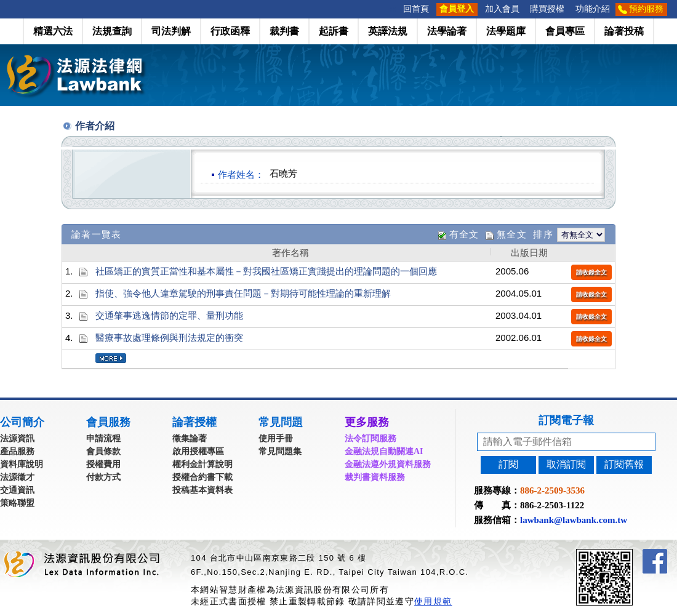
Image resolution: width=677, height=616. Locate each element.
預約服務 (646, 9)
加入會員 (502, 9)
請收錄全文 (591, 272)
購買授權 (547, 9)
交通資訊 (17, 490)
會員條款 (103, 451)
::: (394, 9)
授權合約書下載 (202, 477)
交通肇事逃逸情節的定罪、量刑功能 (169, 315)
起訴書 (334, 31)
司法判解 (171, 31)
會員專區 (565, 31)
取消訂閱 (566, 464)
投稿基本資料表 (202, 490)
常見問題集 (280, 451)
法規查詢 (112, 31)
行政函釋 (230, 31)
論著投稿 (624, 31)
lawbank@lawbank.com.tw (574, 520)
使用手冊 (276, 438)
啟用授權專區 (198, 451)
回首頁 (416, 9)
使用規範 (433, 601)
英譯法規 (388, 31)
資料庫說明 (22, 464)
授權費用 (103, 464)
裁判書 (284, 31)
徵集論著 (190, 438)
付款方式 (103, 477)
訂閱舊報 (624, 464)
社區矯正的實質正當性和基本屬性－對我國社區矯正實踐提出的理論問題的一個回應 (266, 271)
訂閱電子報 (566, 420)
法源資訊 (17, 438)
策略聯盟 (17, 503)
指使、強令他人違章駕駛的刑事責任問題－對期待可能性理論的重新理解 (243, 293)
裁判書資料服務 (375, 477)
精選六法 (53, 31)
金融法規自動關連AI (384, 451)
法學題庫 (506, 31)
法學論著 (447, 31)
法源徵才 (17, 477)
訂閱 (508, 464)
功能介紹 (593, 9)
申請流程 (103, 438)
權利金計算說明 (202, 464)
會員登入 (457, 9)
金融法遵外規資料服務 (388, 464)
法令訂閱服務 (371, 438)
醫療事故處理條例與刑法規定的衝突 (169, 338)
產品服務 (17, 451)
